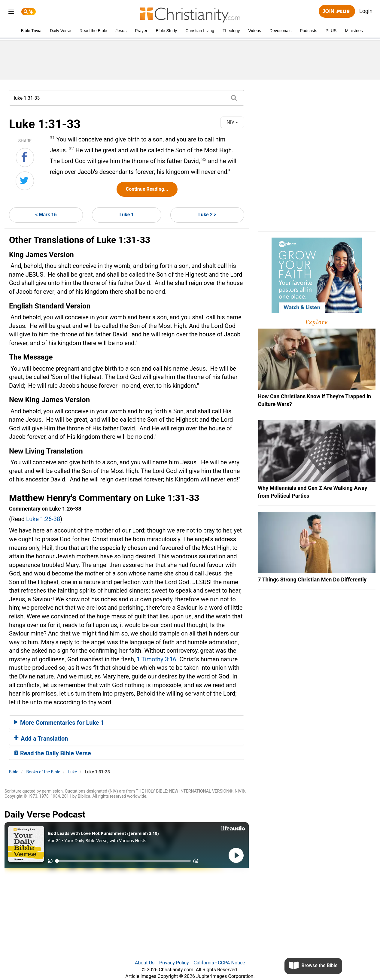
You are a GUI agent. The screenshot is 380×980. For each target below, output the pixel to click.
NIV (232, 122)
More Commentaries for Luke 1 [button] (59, 723)
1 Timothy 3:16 (157, 659)
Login (366, 11)
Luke (73, 772)
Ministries (354, 31)
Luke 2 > (207, 215)
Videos (255, 31)
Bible (14, 772)
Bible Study (166, 31)
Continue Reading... (147, 189)
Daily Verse (61, 31)
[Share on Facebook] (25, 157)
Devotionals (280, 31)
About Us (145, 963)
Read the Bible (93, 31)
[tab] (127, 722)
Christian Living (200, 31)
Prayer (141, 31)
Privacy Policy (174, 963)
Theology (231, 31)
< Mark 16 (46, 215)
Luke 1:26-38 (43, 519)
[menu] (11, 13)
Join (337, 12)
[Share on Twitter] (25, 181)
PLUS (331, 31)
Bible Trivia (31, 31)
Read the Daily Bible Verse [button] (52, 753)
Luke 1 (127, 215)
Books (43, 772)
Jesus (121, 31)
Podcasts (309, 31)
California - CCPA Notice (219, 963)
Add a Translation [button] (41, 739)
